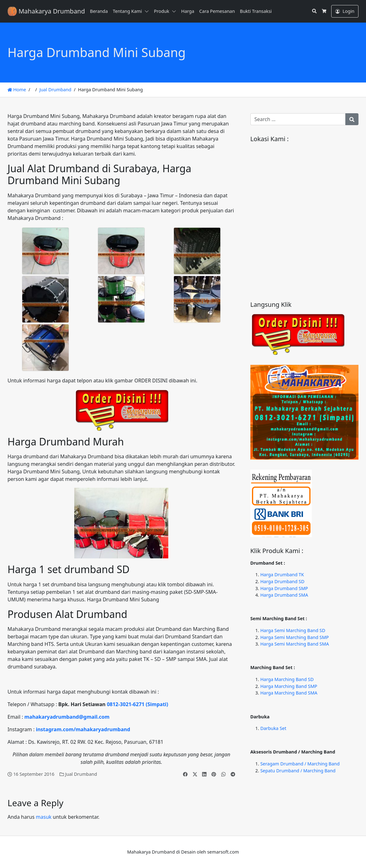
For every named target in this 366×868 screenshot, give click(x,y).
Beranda (99, 11)
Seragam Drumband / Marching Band (300, 764)
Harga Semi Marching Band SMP (295, 637)
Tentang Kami (127, 11)
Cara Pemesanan (217, 11)
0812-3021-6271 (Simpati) (138, 704)
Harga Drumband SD (282, 581)
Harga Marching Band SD (287, 679)
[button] (148, 11)
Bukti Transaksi (256, 11)
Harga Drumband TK (282, 575)
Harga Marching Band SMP (289, 686)
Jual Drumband (55, 90)
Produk (162, 11)
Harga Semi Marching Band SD (293, 630)
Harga (188, 11)
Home (17, 90)
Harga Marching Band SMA (289, 693)
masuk (44, 817)
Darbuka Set (273, 728)
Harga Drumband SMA (284, 595)
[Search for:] (298, 119)
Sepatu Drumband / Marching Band (298, 771)
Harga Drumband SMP (284, 588)
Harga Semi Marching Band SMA (295, 644)
